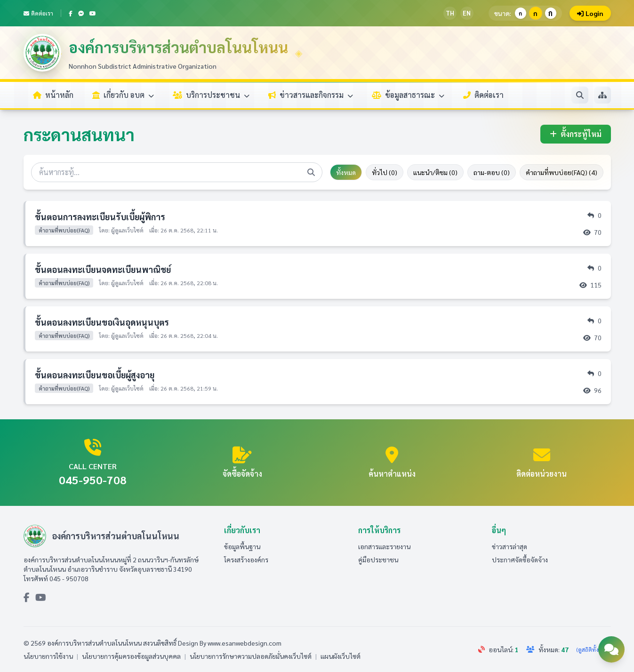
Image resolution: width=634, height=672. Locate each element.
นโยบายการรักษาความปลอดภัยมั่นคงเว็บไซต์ (251, 656)
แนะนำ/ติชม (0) (435, 172)
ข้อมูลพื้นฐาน (242, 546)
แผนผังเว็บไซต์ (341, 656)
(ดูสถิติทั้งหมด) (594, 649)
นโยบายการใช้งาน (48, 656)
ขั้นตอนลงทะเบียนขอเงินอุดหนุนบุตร (102, 322)
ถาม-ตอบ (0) (492, 172)
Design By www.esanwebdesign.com (230, 643)
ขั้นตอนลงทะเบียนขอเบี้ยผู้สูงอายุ (95, 375)
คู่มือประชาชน (378, 560)
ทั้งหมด (346, 172)
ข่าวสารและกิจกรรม (311, 95)
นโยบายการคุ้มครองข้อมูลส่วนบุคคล (131, 656)
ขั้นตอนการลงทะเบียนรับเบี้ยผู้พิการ (100, 217)
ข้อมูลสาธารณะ (408, 95)
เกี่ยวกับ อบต (123, 95)
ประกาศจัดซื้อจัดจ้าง (520, 560)
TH (450, 13)
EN (467, 13)
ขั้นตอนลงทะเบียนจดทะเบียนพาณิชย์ (103, 269)
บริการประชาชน (211, 95)
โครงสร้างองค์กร (246, 560)
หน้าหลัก (53, 95)
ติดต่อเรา (38, 13)
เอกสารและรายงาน (384, 546)
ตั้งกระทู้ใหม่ (576, 134)
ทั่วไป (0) (385, 172)
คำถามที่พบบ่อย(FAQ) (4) (562, 172)
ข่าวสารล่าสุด (510, 546)
